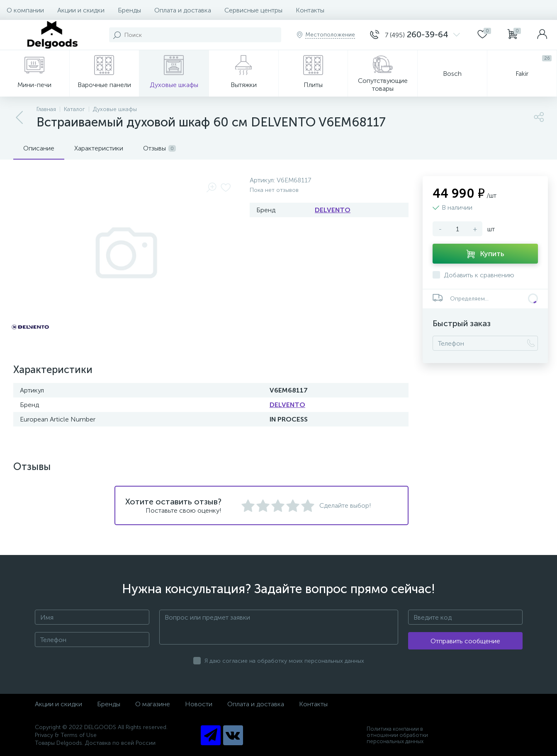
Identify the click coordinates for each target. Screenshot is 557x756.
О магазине (153, 704)
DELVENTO (333, 210)
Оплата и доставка (183, 10)
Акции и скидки (81, 10)
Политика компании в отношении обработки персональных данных (397, 735)
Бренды (129, 10)
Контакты (310, 10)
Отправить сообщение (465, 641)
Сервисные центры (253, 10)
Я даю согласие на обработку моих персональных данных (284, 661)
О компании (25, 10)
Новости (199, 704)
